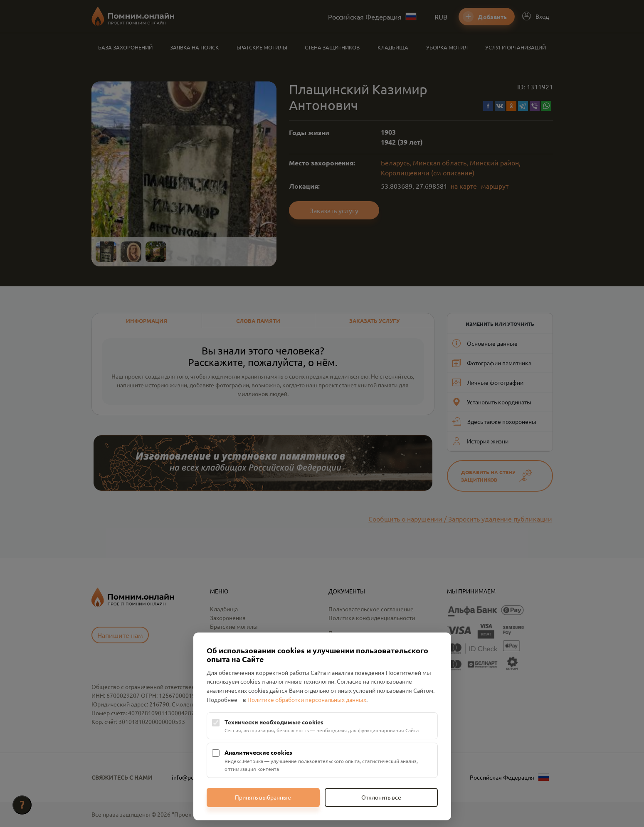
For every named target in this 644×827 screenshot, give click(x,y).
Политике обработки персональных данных (307, 699)
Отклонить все (381, 797)
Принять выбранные (263, 797)
